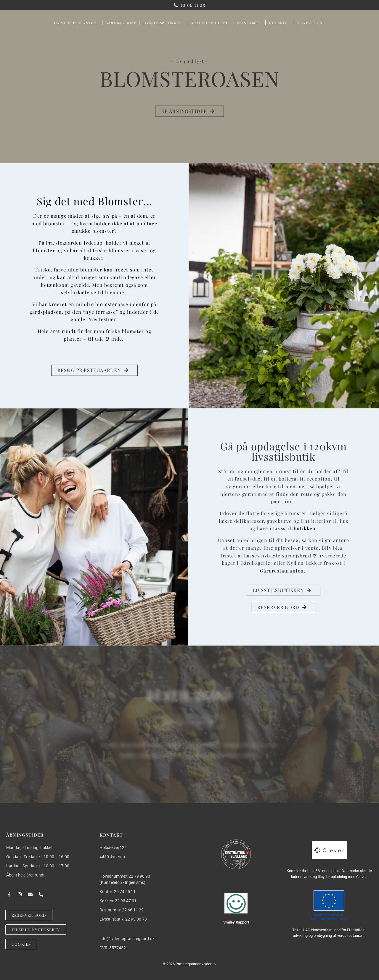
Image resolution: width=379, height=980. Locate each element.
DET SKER (280, 23)
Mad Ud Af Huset (211, 23)
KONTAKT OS (311, 23)
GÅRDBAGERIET (121, 23)
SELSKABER (250, 23)
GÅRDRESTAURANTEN (77, 23)
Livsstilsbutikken (294, 528)
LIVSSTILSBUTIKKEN (163, 23)
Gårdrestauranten (282, 571)
